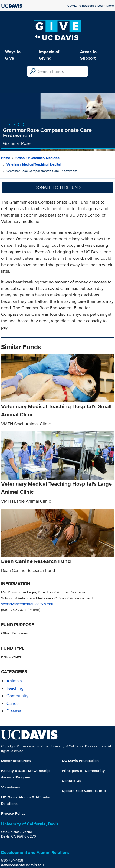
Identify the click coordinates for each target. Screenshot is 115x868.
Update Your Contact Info (84, 791)
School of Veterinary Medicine (37, 158)
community (17, 696)
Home (6, 158)
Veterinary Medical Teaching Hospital (34, 164)
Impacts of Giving (49, 55)
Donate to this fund (58, 188)
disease (14, 711)
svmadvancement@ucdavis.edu (27, 604)
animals (14, 681)
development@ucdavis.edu (22, 865)
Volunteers (11, 787)
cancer (13, 703)
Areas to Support (88, 55)
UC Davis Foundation (80, 761)
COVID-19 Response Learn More (91, 6)
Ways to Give (13, 55)
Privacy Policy (13, 813)
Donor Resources (16, 761)
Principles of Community (83, 771)
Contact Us (71, 781)
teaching (15, 688)
